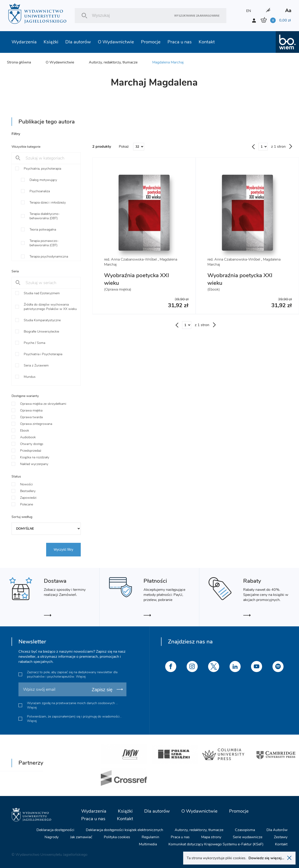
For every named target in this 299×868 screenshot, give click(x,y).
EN (249, 11)
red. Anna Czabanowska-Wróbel (130, 259)
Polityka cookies (117, 837)
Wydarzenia (24, 42)
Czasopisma (245, 830)
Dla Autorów (277, 830)
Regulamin (150, 837)
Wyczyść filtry (64, 550)
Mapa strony (211, 837)
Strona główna (19, 62)
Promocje (151, 42)
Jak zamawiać (81, 837)
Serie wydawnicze (248, 837)
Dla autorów (78, 42)
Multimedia (148, 844)
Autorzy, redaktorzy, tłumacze (113, 62)
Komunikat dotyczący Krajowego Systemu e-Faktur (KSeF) (216, 844)
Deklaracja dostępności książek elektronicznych (124, 830)
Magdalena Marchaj (168, 62)
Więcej (81, 677)
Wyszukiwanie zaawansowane (197, 16)
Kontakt (207, 42)
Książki (51, 42)
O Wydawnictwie (116, 42)
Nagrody (52, 837)
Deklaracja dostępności (55, 830)
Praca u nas (180, 42)
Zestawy (281, 837)
